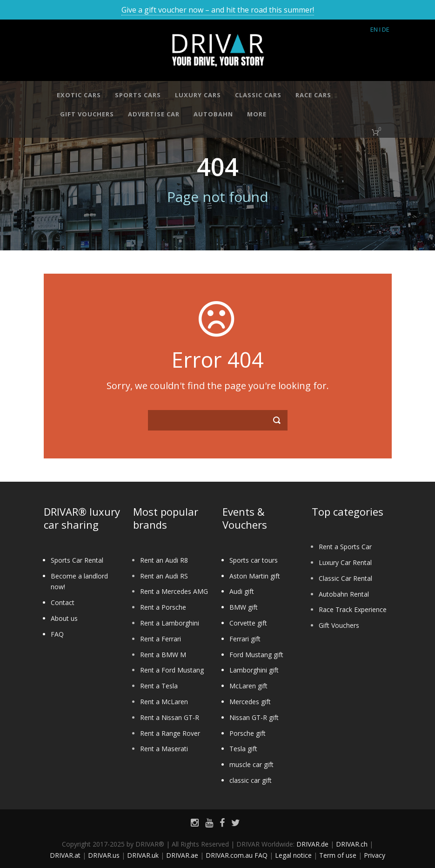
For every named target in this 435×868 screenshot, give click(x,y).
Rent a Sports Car (345, 547)
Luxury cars (198, 95)
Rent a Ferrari (161, 639)
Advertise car (154, 114)
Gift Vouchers (339, 625)
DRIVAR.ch (352, 844)
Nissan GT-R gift (254, 717)
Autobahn (213, 114)
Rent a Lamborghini (170, 623)
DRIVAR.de (312, 844)
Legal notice (293, 855)
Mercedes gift (250, 702)
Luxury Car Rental (345, 562)
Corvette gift (248, 623)
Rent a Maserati (164, 749)
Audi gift (242, 591)
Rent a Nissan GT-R (170, 717)
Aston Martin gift (255, 576)
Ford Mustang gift (256, 655)
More (257, 114)
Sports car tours (254, 560)
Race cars (313, 95)
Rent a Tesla (159, 686)
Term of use (338, 855)
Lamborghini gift (254, 670)
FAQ (57, 634)
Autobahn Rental (344, 594)
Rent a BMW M (163, 655)
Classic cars (258, 95)
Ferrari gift (245, 639)
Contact (63, 602)
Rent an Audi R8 (164, 560)
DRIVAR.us (104, 855)
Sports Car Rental (77, 560)
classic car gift (251, 780)
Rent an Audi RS (164, 576)
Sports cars (138, 95)
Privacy (375, 855)
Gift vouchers (87, 114)
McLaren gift (248, 686)
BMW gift (244, 607)
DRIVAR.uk (143, 855)
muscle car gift (251, 764)
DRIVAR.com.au (229, 855)
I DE (384, 29)
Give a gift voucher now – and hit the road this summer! (218, 10)
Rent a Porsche (163, 607)
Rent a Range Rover (170, 733)
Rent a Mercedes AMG (174, 591)
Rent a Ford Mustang (172, 670)
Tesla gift (243, 749)
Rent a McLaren (164, 702)
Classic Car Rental (345, 578)
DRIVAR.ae (182, 855)
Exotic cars (79, 95)
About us (64, 618)
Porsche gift (248, 733)
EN (374, 29)
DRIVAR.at (65, 855)
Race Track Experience (353, 609)
